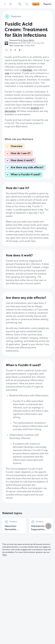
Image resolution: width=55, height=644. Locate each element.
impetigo (27, 70)
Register (47, 4)
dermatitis (10, 111)
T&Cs (4, 555)
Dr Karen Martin (27, 40)
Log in (36, 4)
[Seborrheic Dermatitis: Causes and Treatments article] (14, 526)
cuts (7, 73)
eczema (35, 108)
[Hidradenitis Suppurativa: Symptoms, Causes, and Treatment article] (41, 526)
